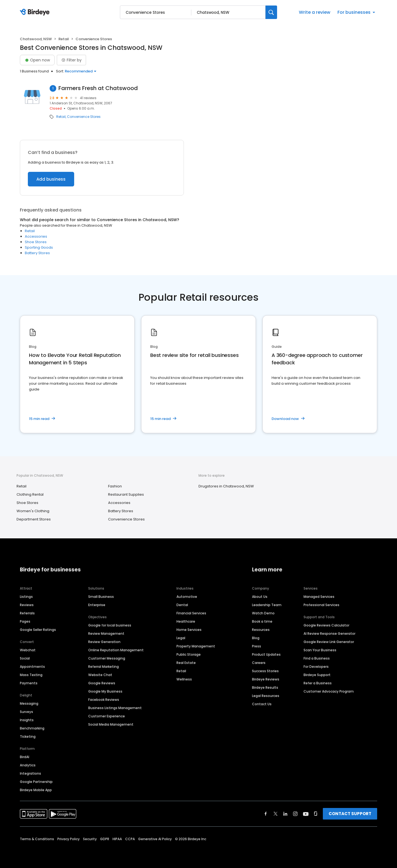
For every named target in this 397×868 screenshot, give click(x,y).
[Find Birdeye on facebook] (266, 814)
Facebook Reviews (104, 700)
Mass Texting (31, 675)
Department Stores (34, 519)
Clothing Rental (30, 494)
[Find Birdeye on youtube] (306, 814)
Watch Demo (263, 613)
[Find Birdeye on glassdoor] (316, 814)
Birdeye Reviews (266, 679)
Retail (64, 39)
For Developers (316, 667)
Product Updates (266, 654)
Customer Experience (107, 716)
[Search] (271, 12)
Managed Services (319, 597)
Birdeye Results (265, 687)
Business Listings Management (115, 708)
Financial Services (191, 613)
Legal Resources (266, 696)
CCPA (130, 839)
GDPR (105, 839)
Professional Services (321, 605)
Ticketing (28, 737)
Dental (182, 605)
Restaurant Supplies (126, 494)
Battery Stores (37, 253)
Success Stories (265, 671)
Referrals (27, 613)
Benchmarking (32, 728)
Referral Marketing (104, 667)
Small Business (101, 597)
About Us (260, 597)
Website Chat (100, 675)
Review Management (106, 634)
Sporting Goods (39, 247)
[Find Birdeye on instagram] (295, 814)
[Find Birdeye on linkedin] (285, 814)
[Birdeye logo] (36, 12)
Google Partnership (36, 782)
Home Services (189, 630)
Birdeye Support (317, 675)
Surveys (26, 712)
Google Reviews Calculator (326, 625)
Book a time (262, 621)
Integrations (30, 773)
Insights (27, 720)
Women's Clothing (33, 511)
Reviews (27, 605)
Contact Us (262, 704)
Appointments (32, 667)
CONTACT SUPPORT (350, 814)
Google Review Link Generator (329, 642)
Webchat (28, 650)
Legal (181, 638)
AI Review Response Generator (329, 634)
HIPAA (117, 839)
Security (90, 839)
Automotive (187, 597)
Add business (51, 179)
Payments (29, 683)
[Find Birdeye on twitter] (276, 814)
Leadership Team (267, 605)
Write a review (315, 12)
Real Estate (186, 663)
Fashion (115, 486)
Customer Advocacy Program (329, 691)
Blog (256, 638)
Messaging (29, 703)
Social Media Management (111, 724)
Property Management (196, 646)
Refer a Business (318, 683)
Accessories (36, 236)
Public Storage (189, 654)
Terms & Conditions (37, 839)
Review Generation (104, 642)
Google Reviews (102, 683)
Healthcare (186, 621)
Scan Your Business (320, 650)
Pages (25, 621)
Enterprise (97, 605)
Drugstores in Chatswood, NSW (226, 486)
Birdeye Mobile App (36, 790)
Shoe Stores (36, 242)
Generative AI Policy (155, 839)
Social (25, 658)
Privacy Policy (69, 839)
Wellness (184, 679)
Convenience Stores (84, 117)
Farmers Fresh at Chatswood (98, 88)
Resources (261, 630)
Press (257, 646)
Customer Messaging (107, 658)
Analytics (28, 765)
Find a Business (317, 658)
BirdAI (25, 757)
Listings (26, 597)
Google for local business (110, 625)
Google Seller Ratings (38, 630)
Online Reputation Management (116, 650)
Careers (259, 663)
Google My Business (105, 691)
